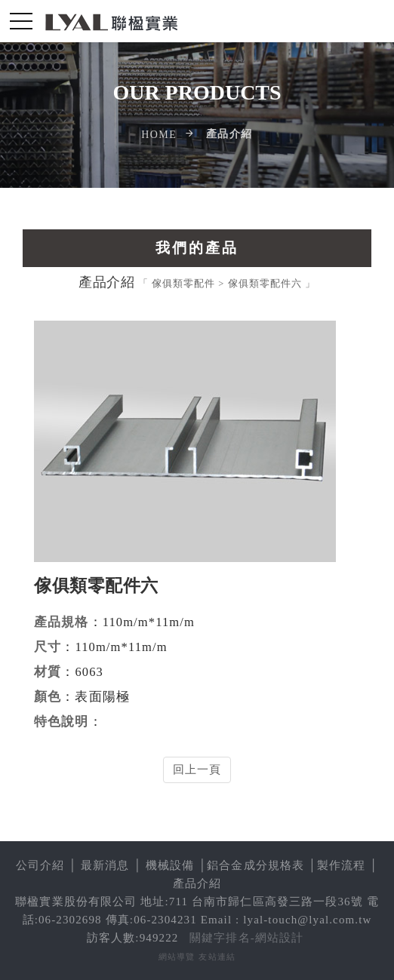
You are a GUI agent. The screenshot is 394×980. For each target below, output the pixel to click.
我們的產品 (197, 248)
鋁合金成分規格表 (255, 865)
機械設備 (170, 865)
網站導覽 (177, 957)
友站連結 (217, 957)
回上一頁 (197, 770)
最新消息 (105, 865)
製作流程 (342, 865)
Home (159, 135)
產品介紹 (197, 883)
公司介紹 (40, 865)
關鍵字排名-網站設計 (246, 938)
